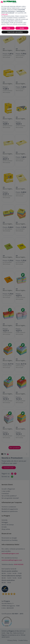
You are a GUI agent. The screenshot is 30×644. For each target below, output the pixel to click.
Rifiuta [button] (8, 28)
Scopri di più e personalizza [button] (15, 32)
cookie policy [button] (5, 14)
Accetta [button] (22, 28)
